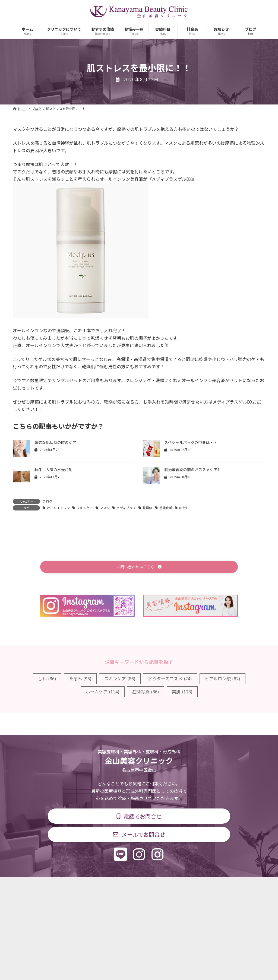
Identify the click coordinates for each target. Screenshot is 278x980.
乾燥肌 (147, 508)
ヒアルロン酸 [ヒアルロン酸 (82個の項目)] (222, 679)
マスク (105, 508)
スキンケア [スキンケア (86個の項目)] (120, 679)
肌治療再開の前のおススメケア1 (192, 470)
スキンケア (85, 508)
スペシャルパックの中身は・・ (191, 442)
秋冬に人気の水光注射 (53, 470)
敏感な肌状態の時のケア (55, 442)
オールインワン (58, 508)
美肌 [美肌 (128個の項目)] (182, 692)
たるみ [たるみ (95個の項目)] (80, 679)
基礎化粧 (166, 508)
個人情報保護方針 (217, 885)
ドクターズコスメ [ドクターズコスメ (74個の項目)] (170, 679)
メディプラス (126, 508)
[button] (139, 567)
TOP (50, 885)
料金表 (155, 885)
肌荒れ (184, 508)
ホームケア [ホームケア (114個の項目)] (103, 692)
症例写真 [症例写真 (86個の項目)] (146, 692)
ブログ (48, 501)
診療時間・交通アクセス (116, 885)
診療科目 (75, 885)
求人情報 (181, 885)
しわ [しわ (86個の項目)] (47, 679)
